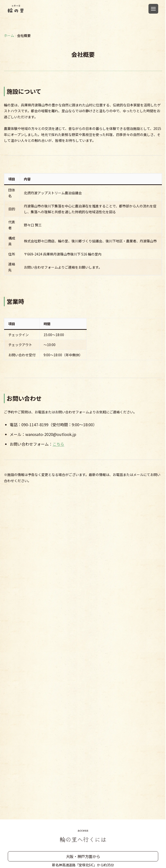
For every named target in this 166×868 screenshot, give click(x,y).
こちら (58, 444)
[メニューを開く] (153, 9)
